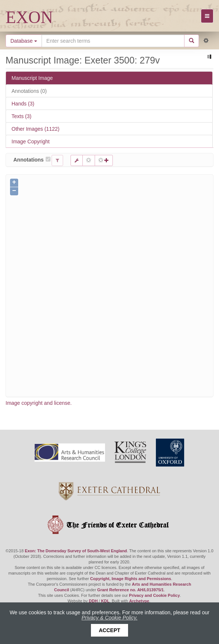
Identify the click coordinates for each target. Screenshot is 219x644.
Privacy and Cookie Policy (155, 595)
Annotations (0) (29, 91)
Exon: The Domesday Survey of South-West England (76, 551)
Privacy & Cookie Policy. (110, 618)
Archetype (139, 601)
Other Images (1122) (35, 129)
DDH (93, 601)
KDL (105, 601)
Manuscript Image (32, 78)
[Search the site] (113, 41)
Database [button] (24, 41)
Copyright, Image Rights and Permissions (131, 579)
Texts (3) (22, 116)
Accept (109, 630)
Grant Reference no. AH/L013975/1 (130, 590)
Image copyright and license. (39, 403)
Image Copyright (31, 142)
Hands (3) (23, 104)
